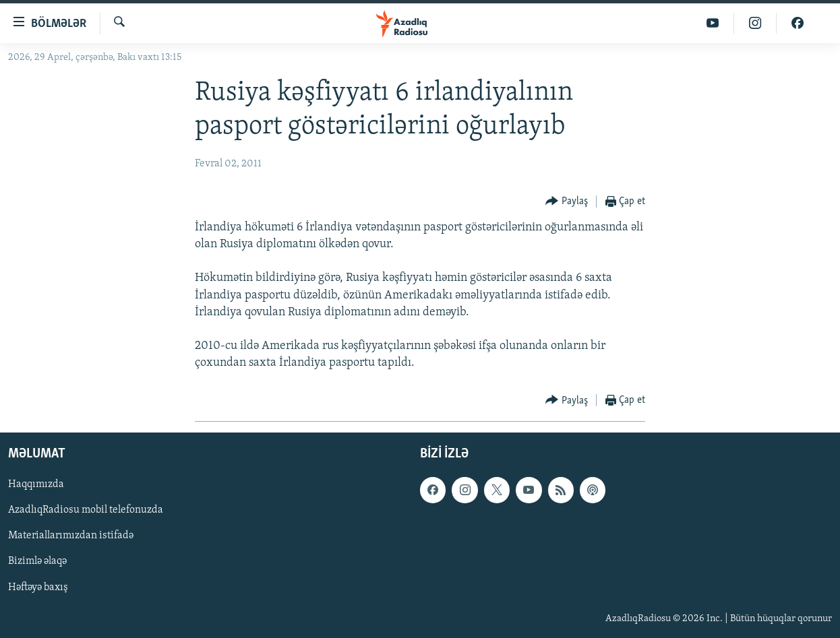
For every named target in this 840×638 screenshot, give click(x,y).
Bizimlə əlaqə (37, 561)
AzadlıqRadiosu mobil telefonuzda (86, 510)
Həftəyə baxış (38, 587)
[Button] (567, 202)
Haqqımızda (36, 484)
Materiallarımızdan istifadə (71, 536)
